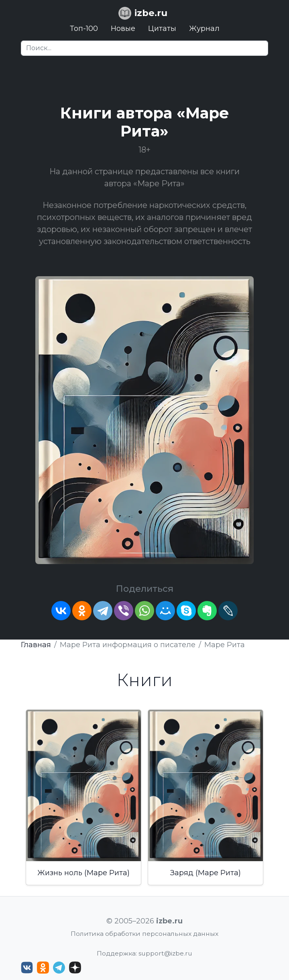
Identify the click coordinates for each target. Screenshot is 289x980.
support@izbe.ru (165, 953)
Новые (123, 29)
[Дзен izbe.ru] (75, 968)
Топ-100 (84, 29)
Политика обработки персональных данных (144, 934)
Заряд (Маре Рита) (206, 873)
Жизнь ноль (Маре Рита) (83, 873)
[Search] (144, 48)
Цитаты (162, 29)
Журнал (204, 29)
